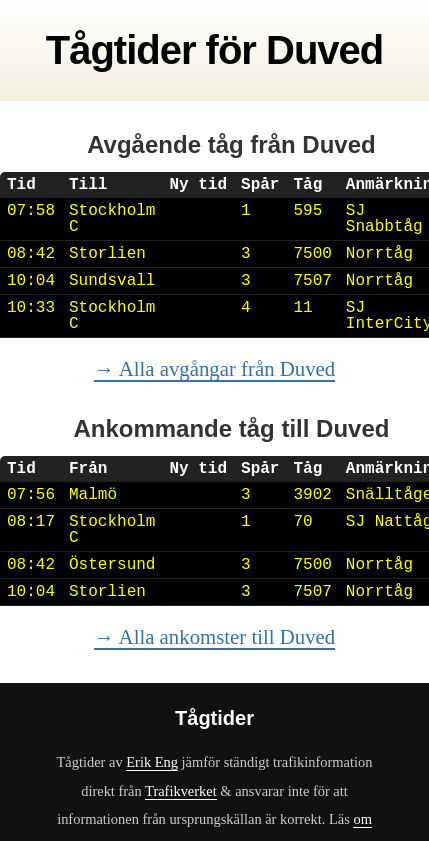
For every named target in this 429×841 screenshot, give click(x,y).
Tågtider (121, 50)
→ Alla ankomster (214, 636)
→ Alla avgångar (214, 368)
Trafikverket (181, 791)
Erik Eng (152, 762)
